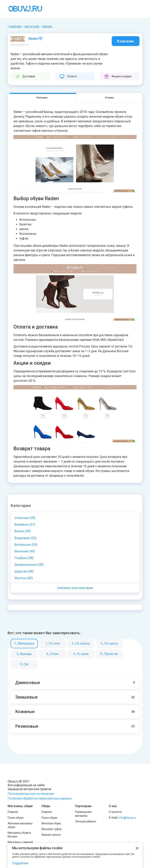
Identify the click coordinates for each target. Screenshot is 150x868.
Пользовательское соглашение (31, 794)
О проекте (115, 812)
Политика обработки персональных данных (40, 798)
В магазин (126, 41)
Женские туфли (51, 829)
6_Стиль (53, 654)
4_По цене (81, 654)
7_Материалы (24, 643)
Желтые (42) (24, 578)
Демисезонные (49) (29, 565)
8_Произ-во (109, 654)
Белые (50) (23, 531)
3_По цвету (109, 643)
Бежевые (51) (25, 524)
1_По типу (53, 643)
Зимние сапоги (51, 835)
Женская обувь (51, 823)
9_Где (24, 664)
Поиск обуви (16, 818)
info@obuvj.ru (127, 818)
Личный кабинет (86, 821)
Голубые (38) (24, 558)
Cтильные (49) (25, 518)
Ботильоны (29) (26, 545)
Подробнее (20, 863)
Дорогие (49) (24, 571)
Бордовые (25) (25, 538)
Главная (13, 812)
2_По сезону (81, 643)
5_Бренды (24, 654)
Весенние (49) (25, 551)
